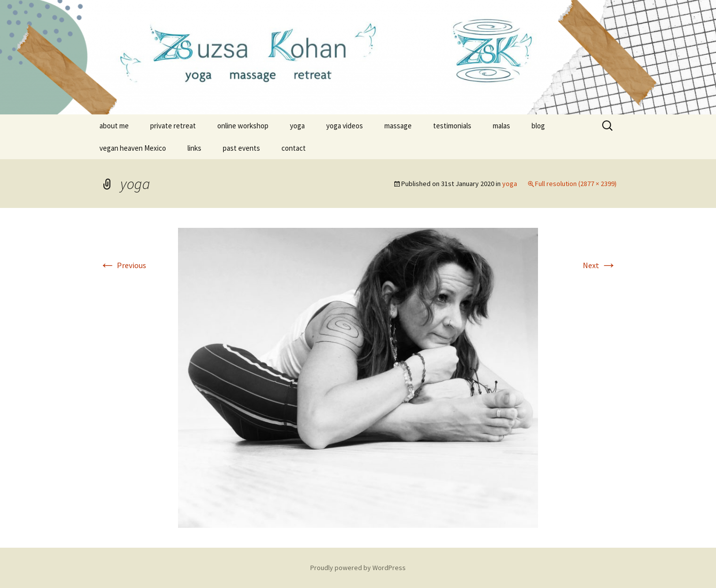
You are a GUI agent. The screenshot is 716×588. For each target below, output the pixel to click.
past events (241, 148)
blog (538, 126)
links (194, 148)
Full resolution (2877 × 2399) (576, 184)
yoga (297, 126)
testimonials (452, 126)
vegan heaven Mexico (133, 148)
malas (501, 126)
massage (398, 126)
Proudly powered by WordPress (358, 568)
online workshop (243, 126)
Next (600, 265)
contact (294, 148)
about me (114, 126)
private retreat (173, 126)
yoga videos (345, 126)
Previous (123, 265)
